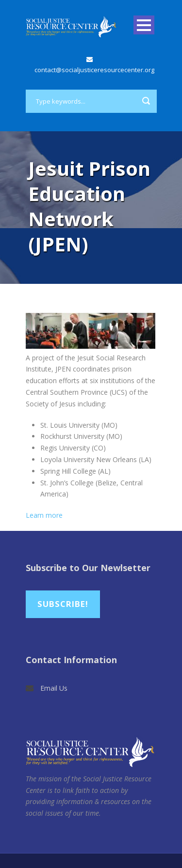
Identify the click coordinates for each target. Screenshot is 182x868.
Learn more (44, 515)
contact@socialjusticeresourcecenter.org (94, 70)
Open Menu (144, 25)
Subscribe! (63, 604)
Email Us (54, 688)
